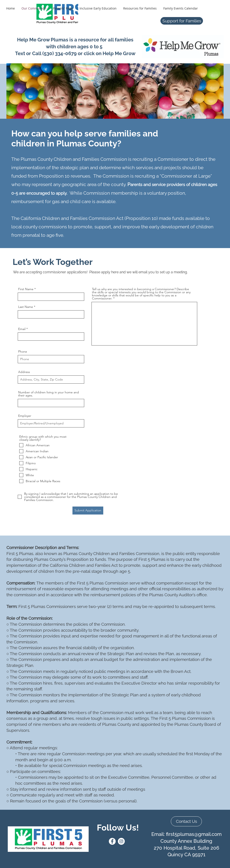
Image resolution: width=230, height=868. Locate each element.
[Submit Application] (88, 511)
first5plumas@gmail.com (194, 834)
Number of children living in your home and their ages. (49, 394)
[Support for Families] (182, 21)
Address (24, 372)
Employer (25, 416)
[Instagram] (121, 841)
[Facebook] (112, 841)
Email (22, 329)
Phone (23, 351)
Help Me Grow (119, 53)
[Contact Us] (186, 821)
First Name (26, 289)
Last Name (26, 307)
